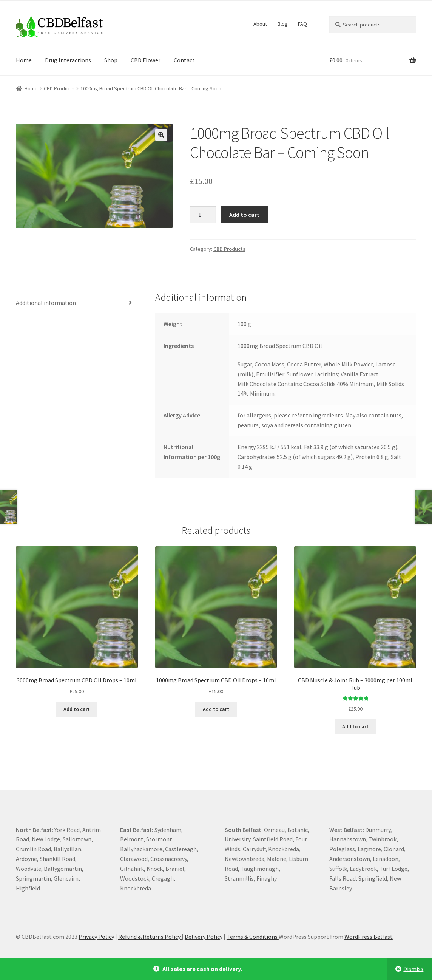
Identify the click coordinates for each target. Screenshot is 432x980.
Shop (111, 60)
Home (24, 60)
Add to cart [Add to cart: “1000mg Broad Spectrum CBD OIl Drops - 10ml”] (216, 709)
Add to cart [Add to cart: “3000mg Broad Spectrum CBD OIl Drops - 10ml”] (77, 709)
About (260, 24)
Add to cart (244, 215)
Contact (184, 60)
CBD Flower (146, 60)
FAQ (302, 24)
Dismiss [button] (413, 969)
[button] (161, 135)
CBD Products (59, 88)
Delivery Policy (204, 937)
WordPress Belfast (369, 937)
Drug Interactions (68, 60)
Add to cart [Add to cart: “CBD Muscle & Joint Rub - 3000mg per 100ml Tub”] (355, 726)
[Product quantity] (203, 215)
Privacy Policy (96, 937)
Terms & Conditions (253, 937)
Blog (283, 24)
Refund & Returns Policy (150, 937)
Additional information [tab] (46, 303)
